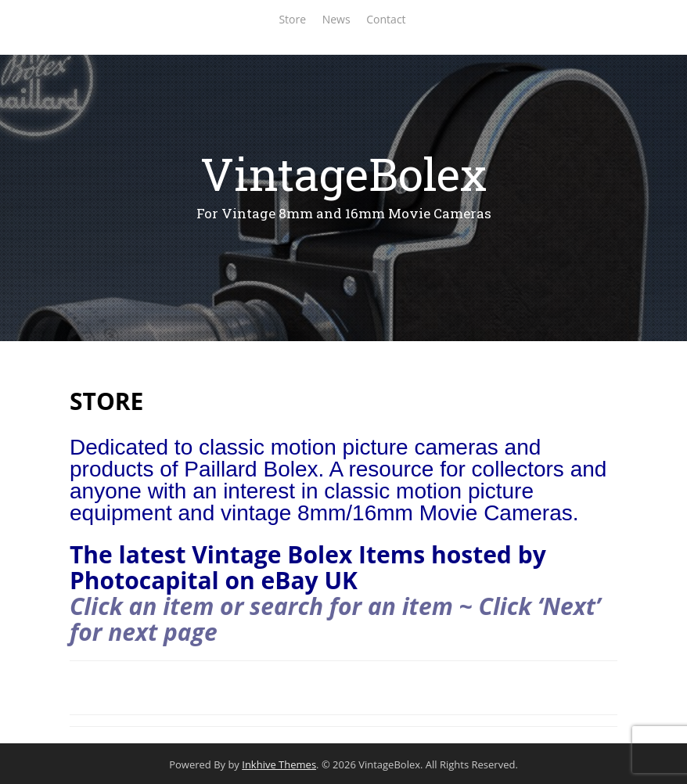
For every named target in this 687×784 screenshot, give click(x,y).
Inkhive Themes (279, 764)
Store (292, 19)
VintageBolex (343, 173)
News (336, 19)
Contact (386, 19)
